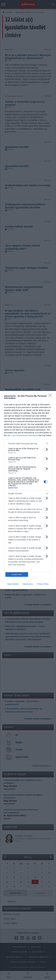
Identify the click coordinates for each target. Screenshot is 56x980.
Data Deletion (13, 584)
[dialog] (28, 490)
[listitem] (28, 443)
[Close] (51, 396)
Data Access (28, 584)
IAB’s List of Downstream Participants (22, 435)
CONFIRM (17, 575)
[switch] (46, 449)
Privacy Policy (43, 584)
